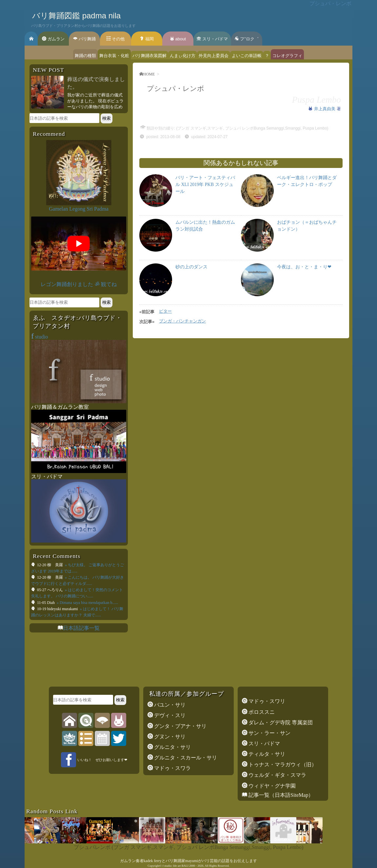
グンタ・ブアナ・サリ (180, 726)
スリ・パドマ (212, 39)
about (178, 39)
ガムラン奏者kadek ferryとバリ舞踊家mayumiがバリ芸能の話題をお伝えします (188, 861)
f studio (167, 866)
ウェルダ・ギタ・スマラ (277, 775)
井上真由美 (325, 109)
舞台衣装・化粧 (114, 56)
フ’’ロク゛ (247, 39)
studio (40, 337)
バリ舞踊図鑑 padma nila (76, 16)
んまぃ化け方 (183, 56)
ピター (165, 311)
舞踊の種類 (85, 56)
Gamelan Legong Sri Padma (79, 209)
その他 (116, 39)
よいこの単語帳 (247, 56)
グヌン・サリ (169, 737)
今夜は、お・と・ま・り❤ (304, 267)
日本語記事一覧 (81, 628)
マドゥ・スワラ (172, 768)
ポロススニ (261, 712)
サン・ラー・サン (269, 733)
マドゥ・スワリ (266, 701)
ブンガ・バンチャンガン (182, 321)
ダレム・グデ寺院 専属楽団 (280, 723)
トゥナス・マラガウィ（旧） (282, 765)
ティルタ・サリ (266, 754)
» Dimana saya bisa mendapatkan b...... (87, 603)
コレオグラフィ (287, 56)
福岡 (147, 39)
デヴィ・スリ (169, 715)
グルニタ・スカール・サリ (185, 758)
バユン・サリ (169, 705)
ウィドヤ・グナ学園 (271, 786)
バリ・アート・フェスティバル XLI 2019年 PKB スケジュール (205, 185)
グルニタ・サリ (172, 747)
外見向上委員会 (214, 56)
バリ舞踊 (84, 39)
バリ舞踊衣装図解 (149, 56)
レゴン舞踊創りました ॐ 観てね (79, 284)
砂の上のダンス (191, 267)
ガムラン (53, 39)
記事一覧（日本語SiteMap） (280, 795)
